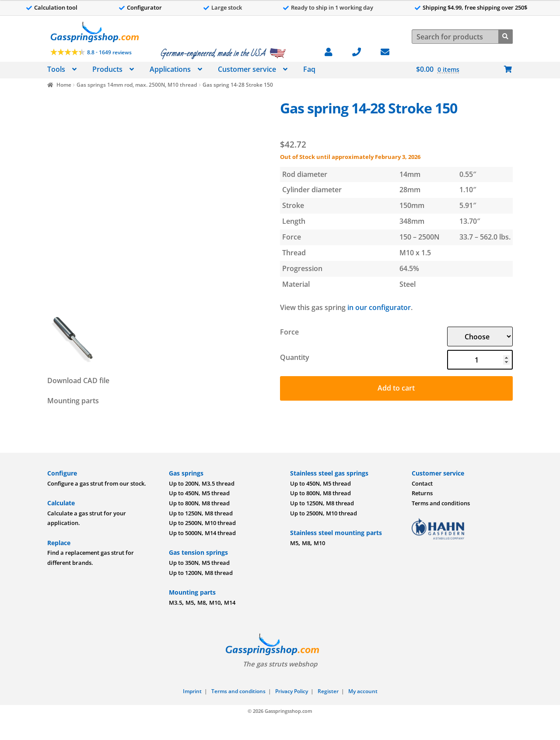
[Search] (506, 36)
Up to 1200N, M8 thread (201, 573)
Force (289, 332)
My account (363, 691)
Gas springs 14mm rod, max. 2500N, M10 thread (137, 85)
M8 (201, 603)
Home (64, 85)
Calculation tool (56, 7)
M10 (215, 603)
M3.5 (175, 603)
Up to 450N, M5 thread (199, 493)
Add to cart (396, 388)
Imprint (192, 691)
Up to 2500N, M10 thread (202, 523)
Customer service (247, 69)
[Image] (159, 203)
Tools (56, 69)
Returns (422, 493)
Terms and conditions (441, 503)
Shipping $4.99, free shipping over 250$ (475, 7)
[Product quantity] (480, 360)
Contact (422, 483)
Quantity (295, 357)
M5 (190, 603)
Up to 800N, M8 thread (199, 503)
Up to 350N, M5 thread (199, 563)
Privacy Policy (292, 691)
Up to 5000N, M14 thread (202, 533)
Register (328, 691)
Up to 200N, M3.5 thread (202, 483)
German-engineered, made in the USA (213, 53)
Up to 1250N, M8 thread (201, 513)
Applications (170, 69)
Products (107, 69)
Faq (309, 69)
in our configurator (379, 307)
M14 (230, 603)
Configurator (144, 7)
